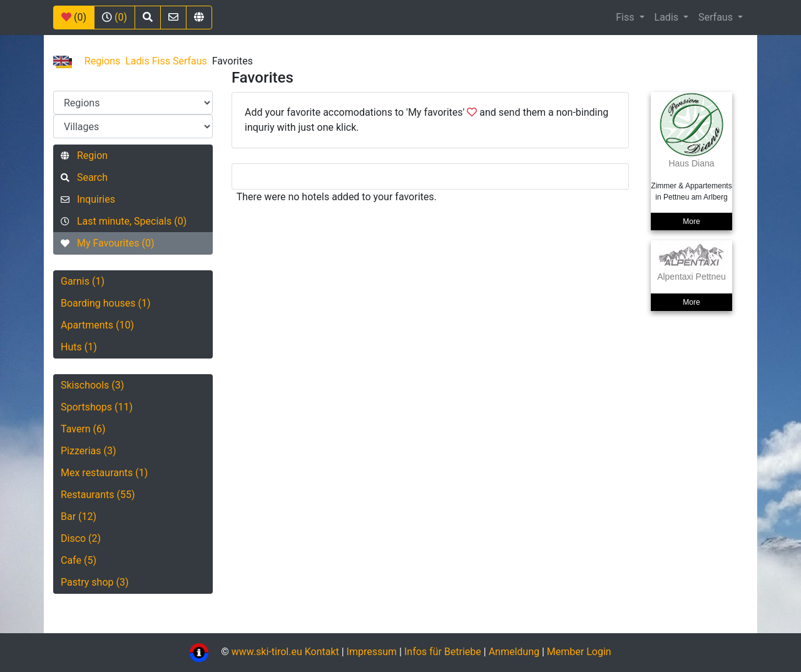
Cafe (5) (79, 560)
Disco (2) (81, 538)
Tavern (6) (83, 429)
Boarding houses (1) (106, 303)
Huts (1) (79, 347)
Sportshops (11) (97, 407)
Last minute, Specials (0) (124, 221)
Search (84, 177)
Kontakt (323, 652)
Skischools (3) (92, 385)
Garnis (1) (83, 281)
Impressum (372, 652)
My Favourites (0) (107, 243)
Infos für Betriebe (443, 652)
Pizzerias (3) (89, 451)
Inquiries (88, 199)
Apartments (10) (97, 325)
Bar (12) (79, 517)
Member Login (579, 652)
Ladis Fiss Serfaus (166, 61)
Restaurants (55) (98, 495)
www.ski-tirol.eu (267, 652)
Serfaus (717, 17)
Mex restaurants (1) (104, 473)
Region (84, 155)
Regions (102, 61)
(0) (74, 17)
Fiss (626, 17)
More (691, 221)
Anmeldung (514, 652)
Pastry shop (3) (95, 582)
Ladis (668, 17)
